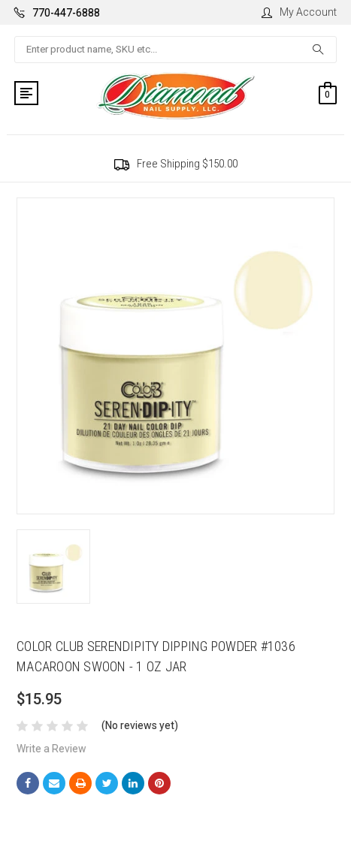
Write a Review (51, 749)
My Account (299, 12)
